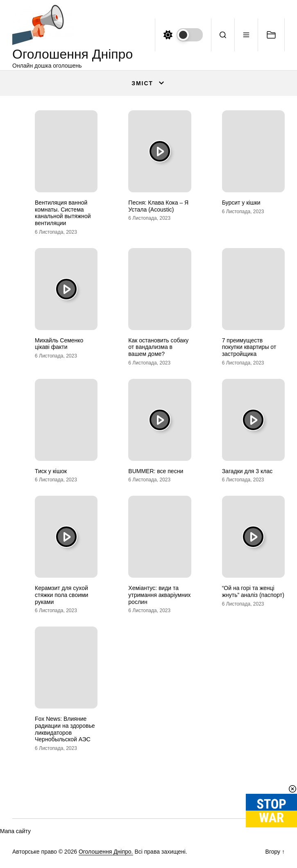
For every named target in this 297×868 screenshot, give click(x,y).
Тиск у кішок (51, 471)
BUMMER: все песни (156, 471)
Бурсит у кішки (241, 203)
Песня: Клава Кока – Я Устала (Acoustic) (158, 206)
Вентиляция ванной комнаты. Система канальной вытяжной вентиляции (63, 213)
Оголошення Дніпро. (106, 852)
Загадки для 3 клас (247, 471)
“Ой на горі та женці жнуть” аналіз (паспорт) (253, 591)
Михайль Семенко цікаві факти (59, 344)
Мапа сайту (15, 831)
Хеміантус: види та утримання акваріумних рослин (159, 595)
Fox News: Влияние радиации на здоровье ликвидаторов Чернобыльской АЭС (65, 729)
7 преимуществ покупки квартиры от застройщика (249, 347)
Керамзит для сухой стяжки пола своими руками (61, 595)
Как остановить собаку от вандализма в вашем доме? (158, 347)
